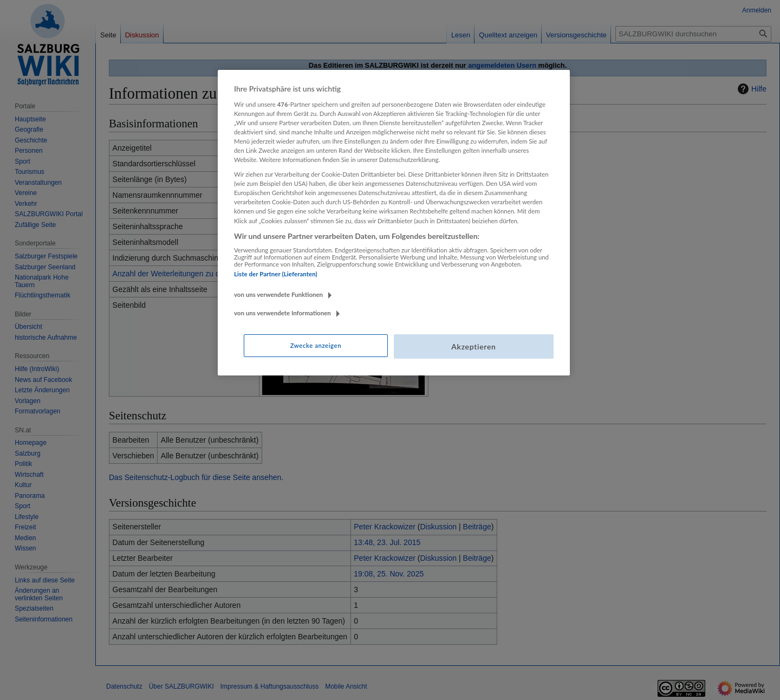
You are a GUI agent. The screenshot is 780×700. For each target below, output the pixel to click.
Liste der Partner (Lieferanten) (276, 274)
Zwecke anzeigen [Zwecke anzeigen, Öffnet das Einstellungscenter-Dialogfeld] (316, 345)
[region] (394, 223)
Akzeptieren (473, 346)
